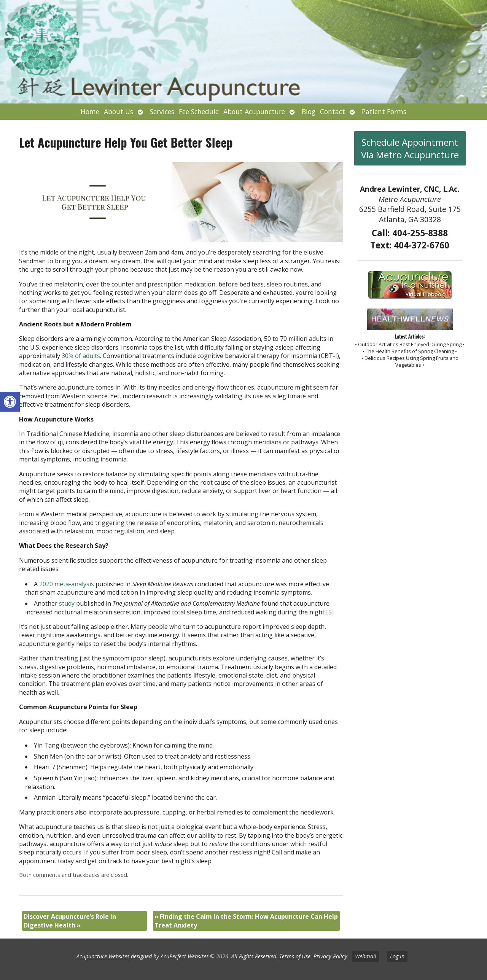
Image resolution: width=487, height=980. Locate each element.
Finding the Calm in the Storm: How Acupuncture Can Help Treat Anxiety (246, 921)
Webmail (366, 956)
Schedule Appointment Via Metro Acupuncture (410, 148)
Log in (397, 956)
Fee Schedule (199, 111)
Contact (333, 111)
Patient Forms (384, 111)
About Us (119, 111)
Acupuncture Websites (103, 956)
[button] (10, 402)
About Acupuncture (254, 111)
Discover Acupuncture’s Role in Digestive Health (70, 921)
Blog (309, 111)
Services (162, 111)
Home (90, 111)
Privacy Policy (330, 956)
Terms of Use (295, 956)
